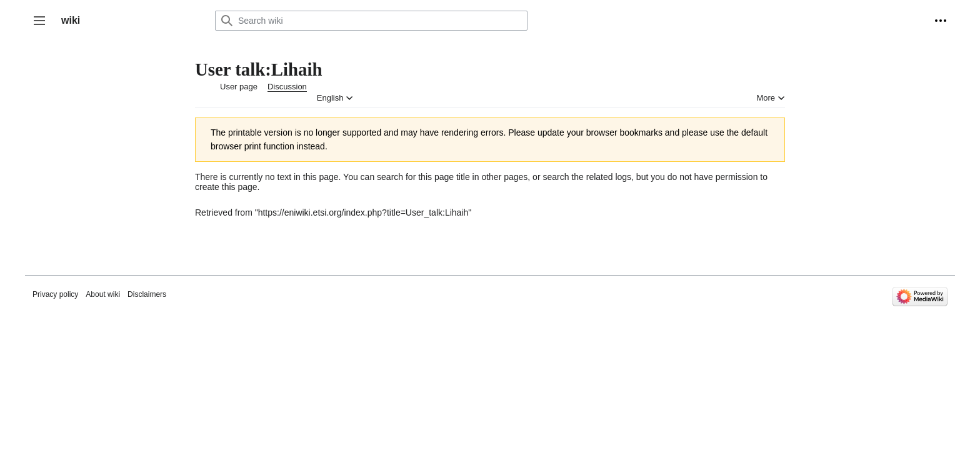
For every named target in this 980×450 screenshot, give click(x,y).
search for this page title (423, 177)
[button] (39, 21)
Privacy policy (55, 294)
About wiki (103, 294)
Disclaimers (147, 294)
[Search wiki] (371, 21)
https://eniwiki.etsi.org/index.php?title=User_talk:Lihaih (363, 212)
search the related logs (587, 177)
